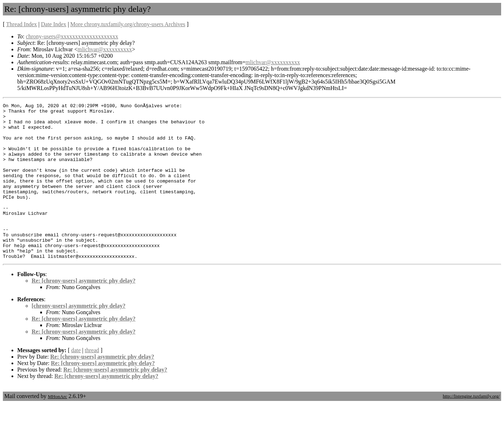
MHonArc (57, 428)
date (76, 381)
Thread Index (22, 24)
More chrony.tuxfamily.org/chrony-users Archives (128, 24)
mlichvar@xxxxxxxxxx (105, 49)
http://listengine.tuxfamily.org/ (471, 427)
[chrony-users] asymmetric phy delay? (78, 337)
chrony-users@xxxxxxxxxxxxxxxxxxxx (72, 36)
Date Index (54, 24)
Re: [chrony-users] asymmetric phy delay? (83, 312)
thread (92, 381)
